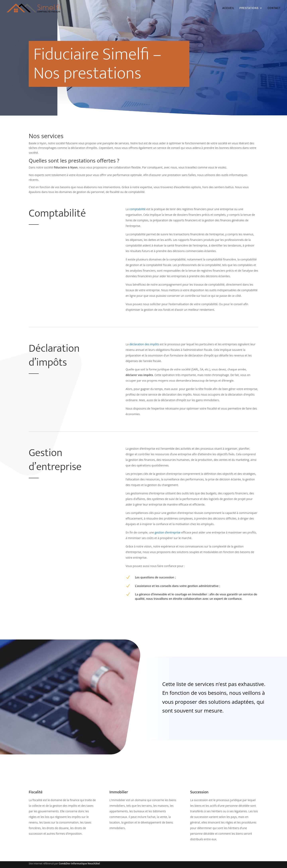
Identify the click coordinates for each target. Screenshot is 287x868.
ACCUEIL (228, 8)
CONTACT (274, 8)
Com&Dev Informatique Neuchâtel (79, 864)
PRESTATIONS (249, 8)
